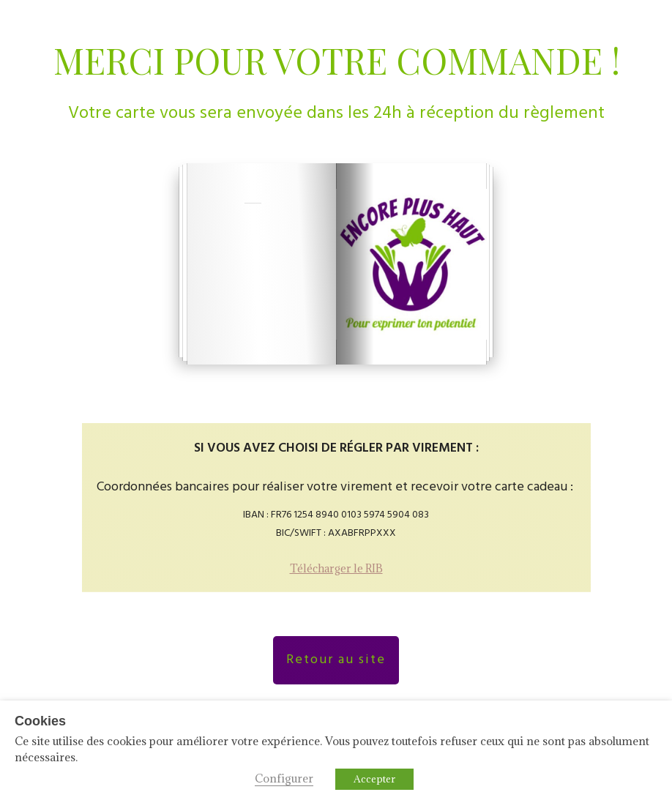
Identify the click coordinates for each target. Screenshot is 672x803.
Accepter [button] (374, 779)
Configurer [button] (284, 778)
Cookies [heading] (40, 721)
